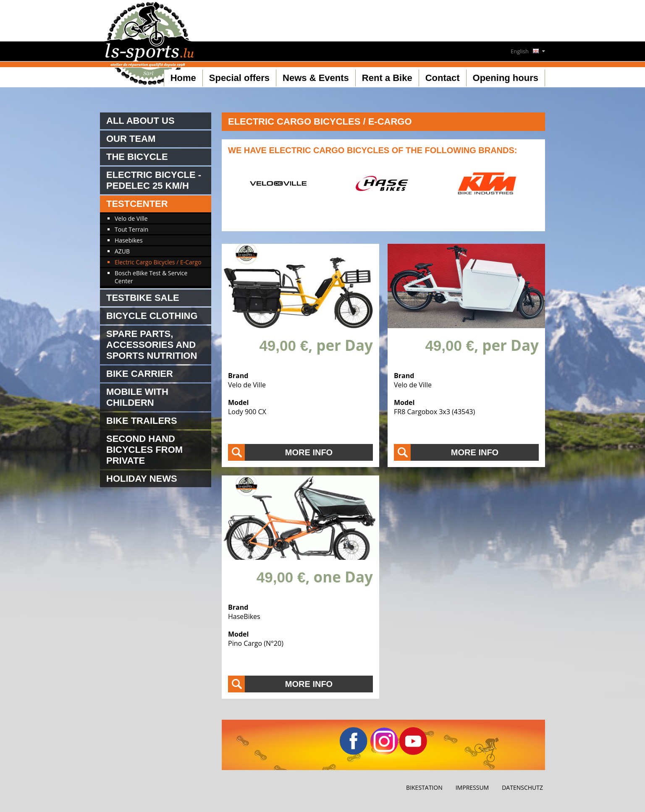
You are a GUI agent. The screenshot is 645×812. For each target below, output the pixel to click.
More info (309, 452)
